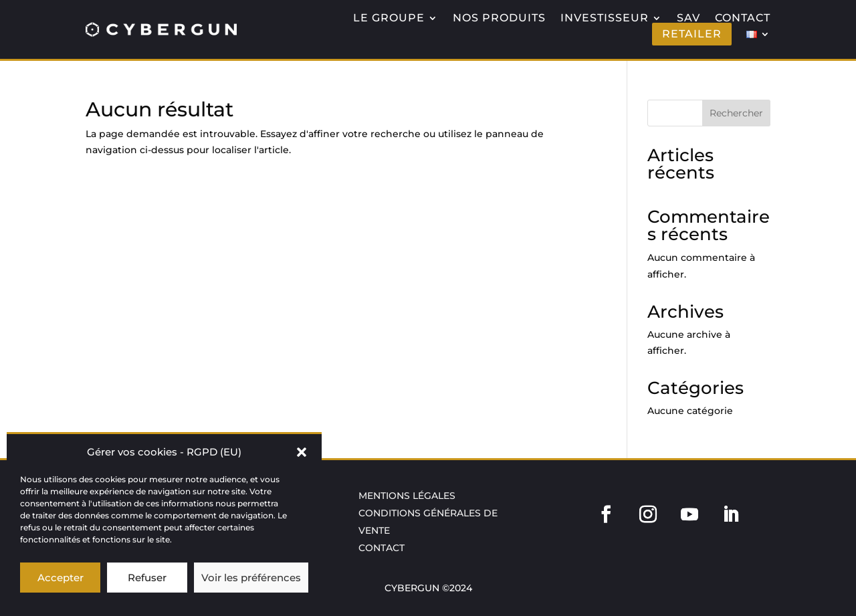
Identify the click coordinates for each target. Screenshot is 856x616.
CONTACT (743, 18)
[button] (302, 452)
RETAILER (692, 34)
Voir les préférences (251, 578)
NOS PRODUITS (499, 18)
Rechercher (736, 113)
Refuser (147, 578)
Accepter (61, 578)
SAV (688, 18)
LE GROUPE (389, 18)
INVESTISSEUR (605, 18)
